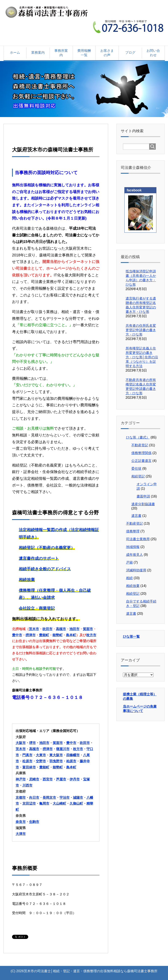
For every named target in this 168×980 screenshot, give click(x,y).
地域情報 (133, 547)
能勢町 (58, 635)
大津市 (21, 834)
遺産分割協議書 (143, 504)
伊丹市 (75, 779)
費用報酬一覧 (84, 53)
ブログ (130, 53)
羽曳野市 (56, 761)
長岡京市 (49, 798)
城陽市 (78, 798)
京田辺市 (29, 803)
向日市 (34, 798)
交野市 (41, 761)
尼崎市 (34, 779)
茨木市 (34, 629)
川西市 (27, 785)
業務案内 (38, 53)
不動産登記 (140, 445)
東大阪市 (56, 755)
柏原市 (71, 761)
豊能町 (44, 635)
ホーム (15, 53)
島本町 (71, 635)
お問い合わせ (153, 53)
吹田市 (47, 629)
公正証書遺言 (141, 461)
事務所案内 (61, 53)
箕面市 (88, 629)
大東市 (41, 755)
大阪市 (21, 743)
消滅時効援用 (136, 570)
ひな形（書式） (138, 437)
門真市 (27, 755)
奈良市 (21, 822)
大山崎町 (59, 803)
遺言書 (136, 516)
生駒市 (34, 822)
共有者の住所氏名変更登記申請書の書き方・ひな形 (141, 330)
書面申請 (143, 496)
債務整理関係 (141, 453)
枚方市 (91, 635)
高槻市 (61, 629)
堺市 (32, 743)
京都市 (21, 798)
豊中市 (17, 635)
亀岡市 (44, 803)
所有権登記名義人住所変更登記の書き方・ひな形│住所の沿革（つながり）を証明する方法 (142, 357)
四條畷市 (73, 755)
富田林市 (29, 767)
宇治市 (65, 798)
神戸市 (21, 779)
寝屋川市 (63, 749)
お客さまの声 (107, 53)
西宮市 (48, 779)
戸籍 (129, 562)
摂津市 (31, 635)
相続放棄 (133, 586)
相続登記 (138, 476)
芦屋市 (61, 779)
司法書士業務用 (138, 539)
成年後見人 (134, 555)
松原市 (27, 761)
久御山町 (76, 803)
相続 (129, 578)
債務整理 (133, 531)
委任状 (136, 469)
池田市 (74, 629)
